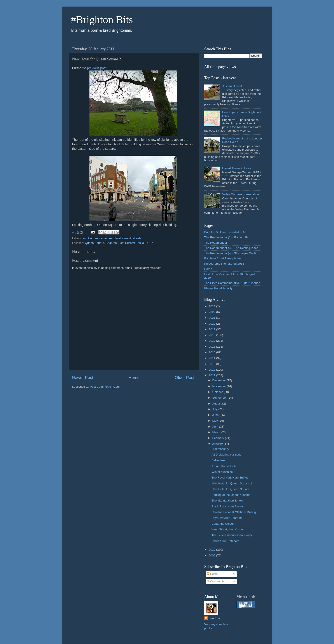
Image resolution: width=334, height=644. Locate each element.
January (218, 444)
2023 (212, 306)
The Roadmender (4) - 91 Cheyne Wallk (230, 253)
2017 (212, 341)
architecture (90, 238)
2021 (212, 318)
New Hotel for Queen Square (230, 489)
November (220, 386)
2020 (212, 324)
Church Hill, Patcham (225, 541)
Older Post (184, 377)
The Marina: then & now (227, 501)
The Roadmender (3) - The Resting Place (231, 248)
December (220, 380)
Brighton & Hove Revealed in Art (226, 232)
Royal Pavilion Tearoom (227, 518)
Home (134, 377)
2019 (212, 329)
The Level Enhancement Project (233, 535)
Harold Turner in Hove (237, 168)
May (216, 421)
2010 (212, 550)
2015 (212, 352)
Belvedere (218, 460)
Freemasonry (220, 449)
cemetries (106, 238)
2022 (212, 312)
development (122, 238)
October (218, 392)
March (217, 432)
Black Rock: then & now (227, 506)
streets (137, 238)
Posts (212, 574)
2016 (212, 347)
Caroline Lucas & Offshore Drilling (234, 512)
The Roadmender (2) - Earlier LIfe (226, 237)
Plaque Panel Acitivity (218, 288)
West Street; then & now (227, 529)
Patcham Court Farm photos (223, 258)
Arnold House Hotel (224, 466)
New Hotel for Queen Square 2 (232, 483)
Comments (216, 581)
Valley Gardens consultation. (241, 194)
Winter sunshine (222, 472)
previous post (97, 68)
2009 (212, 555)
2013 (212, 364)
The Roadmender (216, 243)
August (217, 404)
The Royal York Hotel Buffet (230, 478)
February (219, 438)
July (215, 409)
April (216, 427)
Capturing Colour (223, 524)
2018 (212, 335)
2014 (212, 358)
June (216, 415)
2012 (212, 370)
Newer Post (83, 377)
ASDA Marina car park (226, 455)
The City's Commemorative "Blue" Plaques (232, 283)
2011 (212, 375)
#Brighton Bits (102, 20)
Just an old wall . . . (235, 86)
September (220, 398)
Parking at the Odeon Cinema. (231, 495)
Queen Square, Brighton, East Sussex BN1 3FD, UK (119, 243)
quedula (214, 618)
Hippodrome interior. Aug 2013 (224, 264)
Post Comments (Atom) (105, 387)
